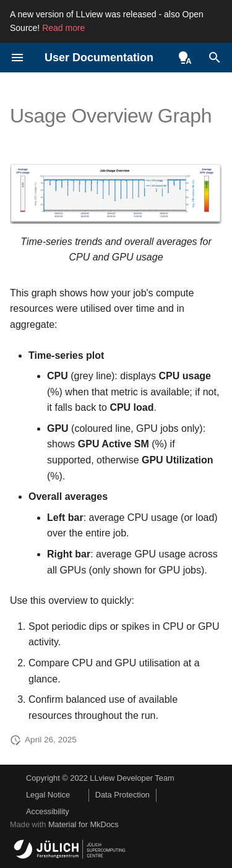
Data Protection (122, 795)
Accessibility (48, 811)
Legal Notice (48, 795)
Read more (63, 28)
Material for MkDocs (84, 824)
